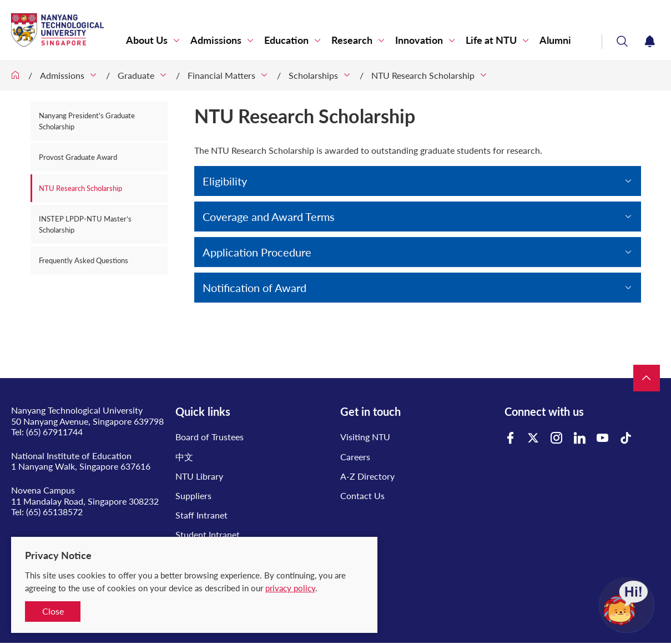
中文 (184, 457)
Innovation (419, 40)
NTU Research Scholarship (423, 75)
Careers (355, 457)
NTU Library (199, 476)
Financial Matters (221, 75)
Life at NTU (491, 40)
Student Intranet (208, 534)
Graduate (136, 75)
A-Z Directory (367, 476)
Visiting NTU (365, 437)
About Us (147, 40)
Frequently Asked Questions (84, 260)
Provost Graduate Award (78, 157)
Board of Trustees (210, 437)
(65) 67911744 (54, 432)
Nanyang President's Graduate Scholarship (87, 121)
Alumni (555, 40)
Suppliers (193, 495)
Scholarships (313, 75)
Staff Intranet (201, 515)
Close (53, 611)
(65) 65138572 (54, 512)
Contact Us (362, 495)
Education (286, 40)
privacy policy (290, 588)
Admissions (216, 40)
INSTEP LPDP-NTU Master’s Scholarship (85, 224)
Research (352, 40)
